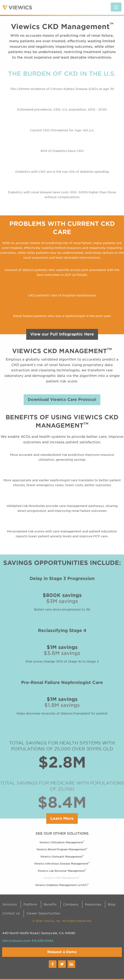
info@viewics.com (16, 941)
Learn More (62, 818)
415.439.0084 (42, 941)
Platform (30, 904)
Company (71, 904)
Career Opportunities (43, 913)
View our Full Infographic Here (62, 334)
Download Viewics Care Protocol (62, 399)
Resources (93, 904)
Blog (112, 904)
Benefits (50, 904)
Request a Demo (62, 952)
